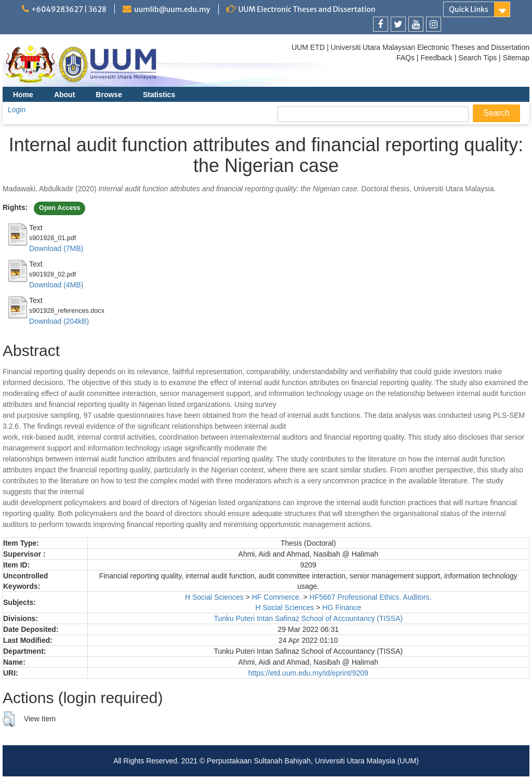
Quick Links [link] (469, 9)
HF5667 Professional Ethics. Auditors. (371, 597)
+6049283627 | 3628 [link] (69, 9)
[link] (381, 24)
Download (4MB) (56, 285)
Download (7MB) (56, 248)
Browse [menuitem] (109, 95)
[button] (9, 719)
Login (17, 110)
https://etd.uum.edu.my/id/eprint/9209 (308, 673)
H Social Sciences (214, 597)
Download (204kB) (59, 321)
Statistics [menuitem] (159, 95)
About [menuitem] (64, 95)
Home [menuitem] (23, 95)
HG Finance (342, 608)
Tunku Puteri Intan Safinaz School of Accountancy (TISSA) (308, 618)
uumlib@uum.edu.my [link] (172, 9)
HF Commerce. (277, 597)
